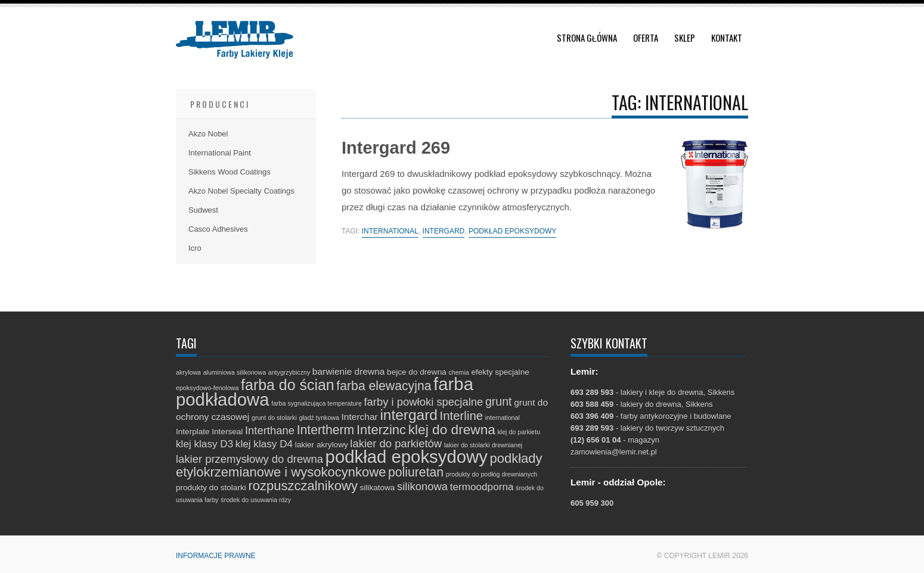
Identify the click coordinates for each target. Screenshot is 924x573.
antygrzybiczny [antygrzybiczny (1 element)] (289, 372)
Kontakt (727, 38)
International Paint (220, 153)
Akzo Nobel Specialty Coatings (241, 191)
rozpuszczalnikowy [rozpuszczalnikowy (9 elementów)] (303, 486)
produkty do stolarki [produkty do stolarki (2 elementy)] (211, 488)
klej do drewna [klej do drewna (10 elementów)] (452, 429)
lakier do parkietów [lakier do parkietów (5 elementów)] (396, 443)
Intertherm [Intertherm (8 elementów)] (326, 430)
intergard (444, 231)
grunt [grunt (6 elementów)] (499, 401)
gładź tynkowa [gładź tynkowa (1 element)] (319, 418)
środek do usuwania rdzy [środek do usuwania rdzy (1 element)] (256, 500)
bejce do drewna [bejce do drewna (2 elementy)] (417, 372)
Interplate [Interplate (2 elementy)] (193, 432)
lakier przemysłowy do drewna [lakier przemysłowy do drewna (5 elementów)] (249, 459)
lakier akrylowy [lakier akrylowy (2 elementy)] (322, 445)
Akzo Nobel (208, 134)
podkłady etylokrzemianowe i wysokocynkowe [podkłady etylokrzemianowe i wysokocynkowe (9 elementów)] (359, 465)
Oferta (646, 38)
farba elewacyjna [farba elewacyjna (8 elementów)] (384, 386)
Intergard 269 (396, 148)
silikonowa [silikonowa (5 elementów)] (422, 486)
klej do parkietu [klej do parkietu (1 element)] (519, 432)
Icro (195, 248)
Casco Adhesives (218, 229)
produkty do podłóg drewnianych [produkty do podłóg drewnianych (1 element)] (492, 474)
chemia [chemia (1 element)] (458, 372)
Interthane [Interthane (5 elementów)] (270, 430)
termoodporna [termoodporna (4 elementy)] (482, 487)
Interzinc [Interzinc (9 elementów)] (381, 430)
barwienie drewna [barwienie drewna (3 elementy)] (349, 371)
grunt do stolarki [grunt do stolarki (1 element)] (274, 418)
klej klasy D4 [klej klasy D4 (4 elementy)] (264, 444)
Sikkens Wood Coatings (230, 172)
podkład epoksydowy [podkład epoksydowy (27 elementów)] (407, 457)
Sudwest (203, 210)
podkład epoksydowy (512, 231)
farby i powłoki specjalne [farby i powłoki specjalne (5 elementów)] (423, 402)
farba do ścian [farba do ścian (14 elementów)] (288, 385)
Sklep (685, 38)
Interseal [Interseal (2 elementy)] (227, 432)
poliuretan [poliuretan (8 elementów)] (416, 472)
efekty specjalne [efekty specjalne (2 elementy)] (500, 372)
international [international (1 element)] (503, 418)
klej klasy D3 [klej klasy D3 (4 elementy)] (204, 444)
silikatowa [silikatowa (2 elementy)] (378, 488)
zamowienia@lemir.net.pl (614, 452)
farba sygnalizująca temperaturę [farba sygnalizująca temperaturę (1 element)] (317, 403)
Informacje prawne (216, 556)
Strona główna (587, 38)
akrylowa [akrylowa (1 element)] (188, 372)
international (390, 231)
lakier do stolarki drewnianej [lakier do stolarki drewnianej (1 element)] (483, 445)
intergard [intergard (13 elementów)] (409, 415)
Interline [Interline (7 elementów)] (462, 416)
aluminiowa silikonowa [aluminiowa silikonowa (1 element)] (235, 372)
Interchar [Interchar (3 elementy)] (360, 417)
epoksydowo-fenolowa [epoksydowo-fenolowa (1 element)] (207, 388)
